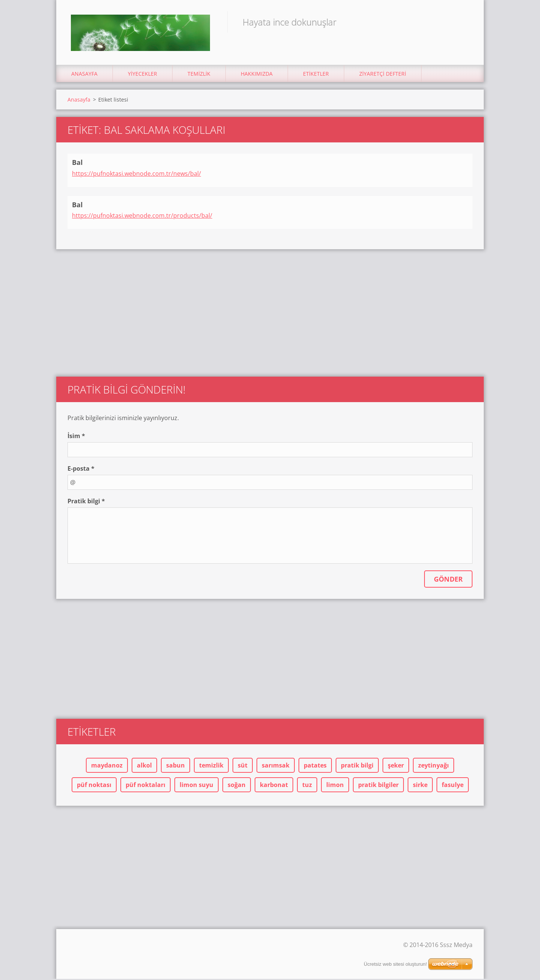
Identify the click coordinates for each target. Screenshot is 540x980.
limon (335, 786)
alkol (144, 766)
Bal (77, 163)
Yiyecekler (142, 75)
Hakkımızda (257, 75)
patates (315, 766)
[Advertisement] (270, 310)
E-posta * (81, 470)
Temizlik (199, 75)
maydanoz (107, 766)
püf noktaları (145, 786)
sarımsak (276, 766)
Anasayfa (84, 75)
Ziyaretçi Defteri (383, 75)
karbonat (274, 786)
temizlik (211, 766)
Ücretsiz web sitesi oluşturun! (395, 964)
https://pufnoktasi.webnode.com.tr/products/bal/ (142, 217)
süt (243, 766)
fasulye (453, 786)
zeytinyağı (433, 766)
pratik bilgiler (378, 786)
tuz (307, 786)
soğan (237, 786)
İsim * (76, 437)
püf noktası (94, 786)
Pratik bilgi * (86, 502)
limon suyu (196, 786)
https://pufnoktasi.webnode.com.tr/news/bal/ (136, 174)
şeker (396, 766)
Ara (464, 22)
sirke (420, 786)
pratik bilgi (357, 766)
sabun (175, 766)
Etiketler (316, 75)
